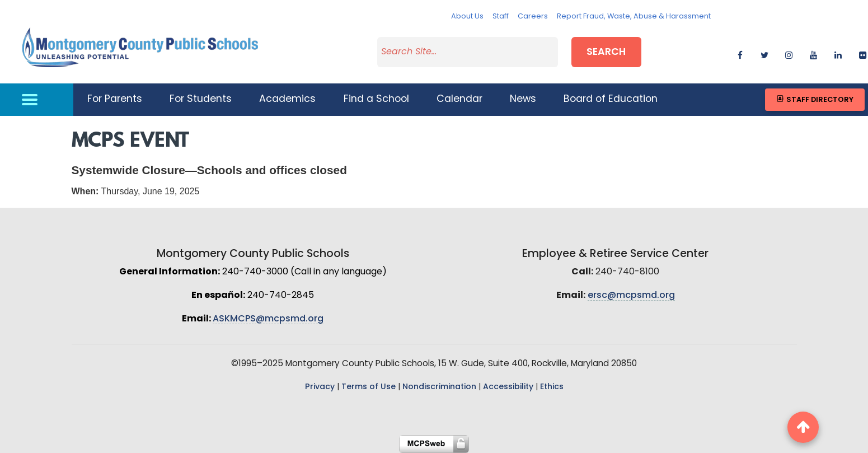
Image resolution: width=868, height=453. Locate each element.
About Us (467, 17)
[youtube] (813, 53)
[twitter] (765, 53)
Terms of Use (369, 387)
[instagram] (789, 53)
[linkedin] (838, 53)
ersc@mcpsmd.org (631, 296)
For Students (201, 99)
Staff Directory (815, 99)
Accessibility (508, 387)
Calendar (459, 99)
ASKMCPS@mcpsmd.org (268, 319)
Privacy (320, 387)
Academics (287, 99)
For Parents (115, 99)
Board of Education (611, 99)
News (523, 99)
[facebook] (740, 53)
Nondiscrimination (439, 387)
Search (606, 52)
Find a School (376, 99)
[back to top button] (803, 427)
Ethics (552, 387)
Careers (533, 17)
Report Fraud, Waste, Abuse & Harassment (634, 17)
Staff (501, 17)
